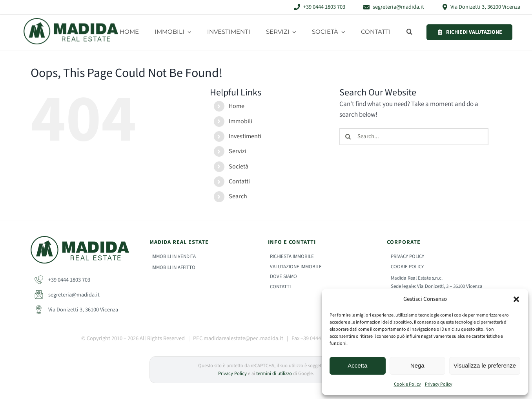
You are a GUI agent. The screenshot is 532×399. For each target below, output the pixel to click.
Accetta (357, 365)
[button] (516, 299)
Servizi (238, 151)
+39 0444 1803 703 (62, 280)
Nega (417, 365)
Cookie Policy (407, 384)
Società (239, 167)
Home (237, 106)
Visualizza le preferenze (485, 365)
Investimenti (245, 136)
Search (238, 196)
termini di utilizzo (274, 373)
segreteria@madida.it (67, 295)
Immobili (240, 121)
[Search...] (414, 137)
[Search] (348, 137)
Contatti (239, 181)
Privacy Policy (439, 384)
